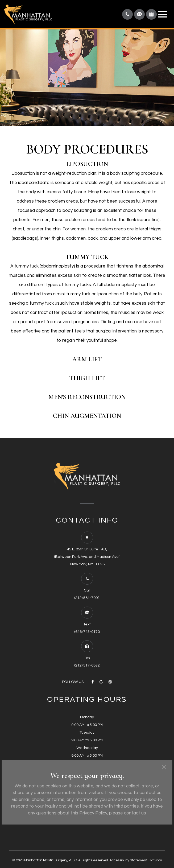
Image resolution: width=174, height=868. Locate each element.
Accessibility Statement (129, 860)
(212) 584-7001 (87, 598)
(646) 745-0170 (87, 632)
